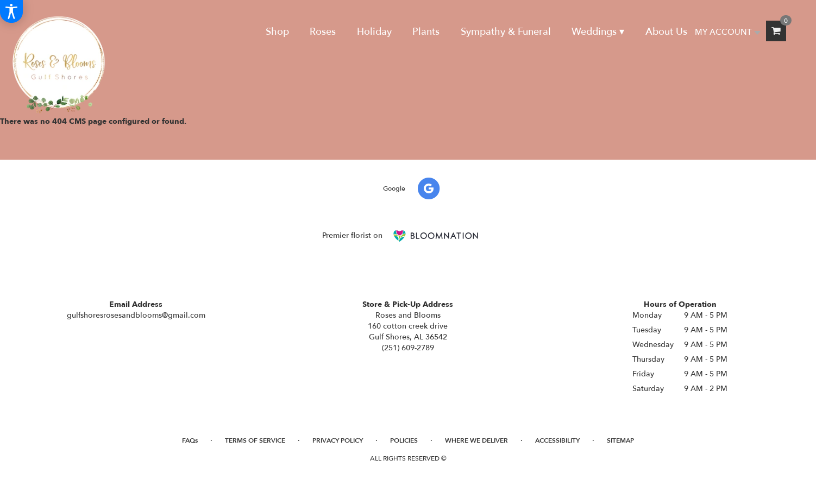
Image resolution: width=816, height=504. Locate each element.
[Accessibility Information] (11, 11)
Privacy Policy (338, 440)
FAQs (190, 440)
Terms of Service (255, 440)
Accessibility (557, 440)
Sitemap (620, 440)
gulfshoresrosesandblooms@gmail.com (136, 315)
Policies (404, 440)
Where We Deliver (476, 440)
